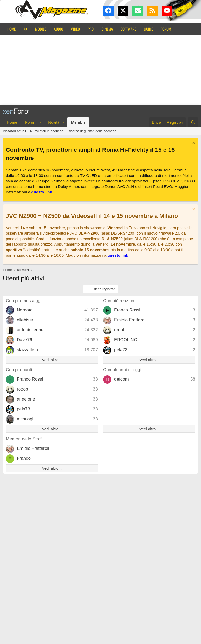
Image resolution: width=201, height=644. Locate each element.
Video (75, 29)
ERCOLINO (126, 340)
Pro (91, 29)
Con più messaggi (24, 301)
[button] (41, 122)
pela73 (121, 350)
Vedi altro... (52, 360)
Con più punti (19, 370)
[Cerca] (193, 122)
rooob (120, 330)
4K (25, 29)
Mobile (41, 29)
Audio (58, 29)
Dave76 (24, 340)
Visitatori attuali (14, 131)
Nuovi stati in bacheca (47, 131)
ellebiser (25, 320)
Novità (54, 122)
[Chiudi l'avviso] (193, 144)
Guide (148, 29)
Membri (78, 122)
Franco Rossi (127, 310)
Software (128, 29)
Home (12, 29)
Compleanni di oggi (122, 370)
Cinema (107, 29)
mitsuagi (25, 419)
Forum (166, 29)
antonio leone (30, 330)
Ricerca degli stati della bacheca (92, 131)
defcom (121, 379)
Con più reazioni (119, 301)
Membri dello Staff (24, 439)
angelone (26, 399)
